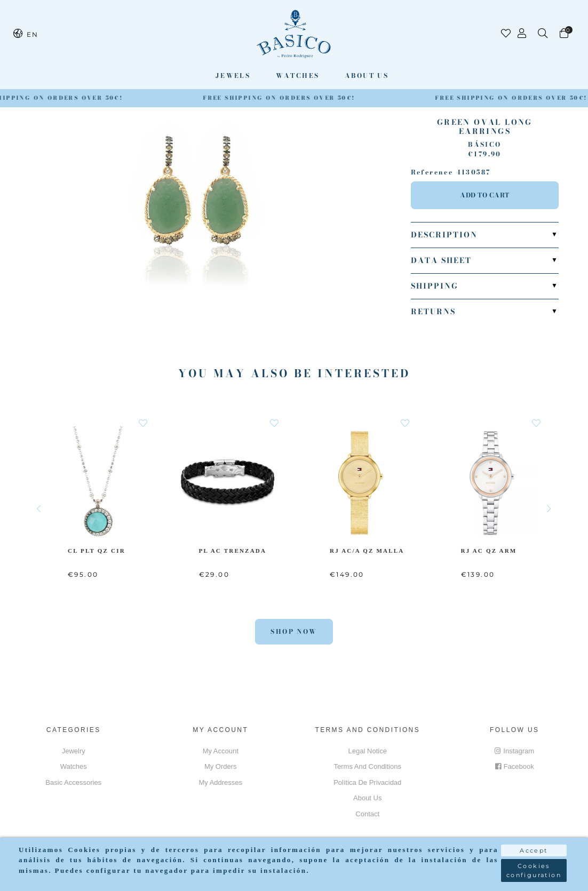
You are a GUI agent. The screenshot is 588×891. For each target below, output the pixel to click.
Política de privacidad (367, 782)
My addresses (220, 782)
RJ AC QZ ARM (490, 550)
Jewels (233, 75)
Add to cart (485, 195)
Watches (298, 75)
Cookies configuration (534, 870)
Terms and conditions (368, 766)
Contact (367, 814)
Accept (534, 850)
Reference (432, 172)
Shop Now (294, 631)
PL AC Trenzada (234, 550)
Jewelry (74, 751)
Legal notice (368, 751)
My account (221, 751)
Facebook (515, 766)
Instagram (514, 751)
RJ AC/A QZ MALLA (368, 550)
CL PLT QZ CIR (97, 550)
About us (367, 75)
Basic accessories (73, 782)
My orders (221, 766)
